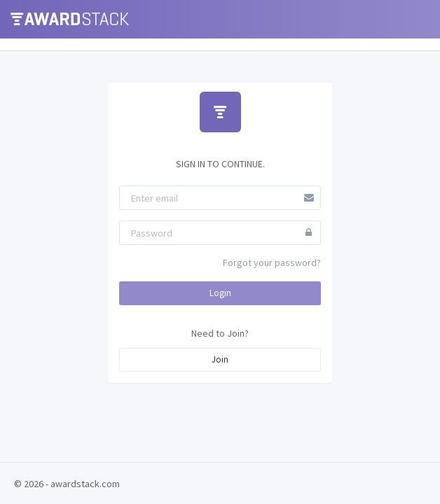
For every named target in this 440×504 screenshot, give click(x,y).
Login (220, 293)
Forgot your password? (272, 262)
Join (220, 359)
